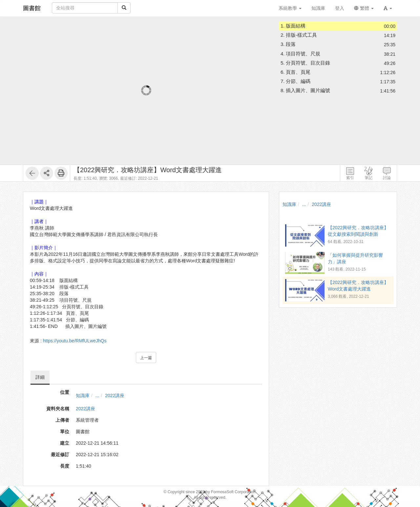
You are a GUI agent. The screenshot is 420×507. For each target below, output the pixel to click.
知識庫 (83, 395)
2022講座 (115, 395)
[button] (388, 8)
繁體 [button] (364, 8)
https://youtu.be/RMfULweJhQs (75, 341)
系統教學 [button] (290, 8)
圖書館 (32, 8)
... (97, 395)
